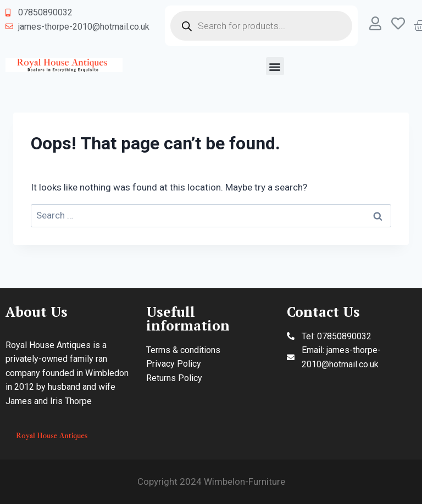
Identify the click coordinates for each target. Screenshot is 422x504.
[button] (275, 66)
